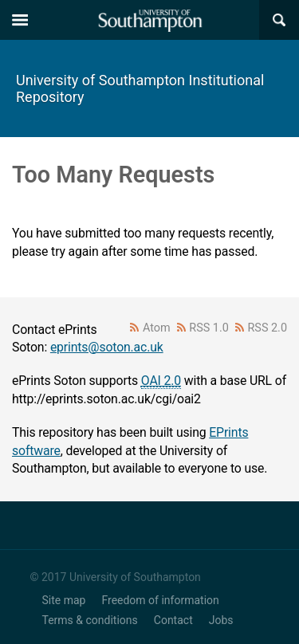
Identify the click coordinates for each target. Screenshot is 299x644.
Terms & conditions (90, 620)
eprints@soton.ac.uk (107, 347)
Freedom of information (160, 600)
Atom (157, 328)
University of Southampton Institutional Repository (140, 88)
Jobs (221, 620)
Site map (64, 600)
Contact (173, 620)
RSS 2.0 (268, 328)
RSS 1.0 (209, 328)
